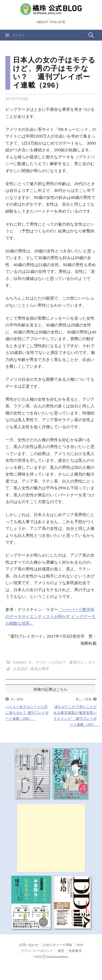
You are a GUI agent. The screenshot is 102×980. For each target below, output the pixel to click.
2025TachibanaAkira (51, 957)
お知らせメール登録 (57, 945)
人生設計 (21, 669)
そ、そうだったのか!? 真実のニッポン (62, 662)
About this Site (51, 22)
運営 (61, 951)
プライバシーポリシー (37, 951)
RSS (80, 945)
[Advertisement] (51, 838)
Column (19, 662)
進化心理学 (40, 669)
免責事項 (75, 951)
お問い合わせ (29, 945)
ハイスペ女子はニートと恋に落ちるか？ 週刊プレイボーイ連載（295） (27, 713)
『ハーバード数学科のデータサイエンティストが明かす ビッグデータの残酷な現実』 (50, 616)
